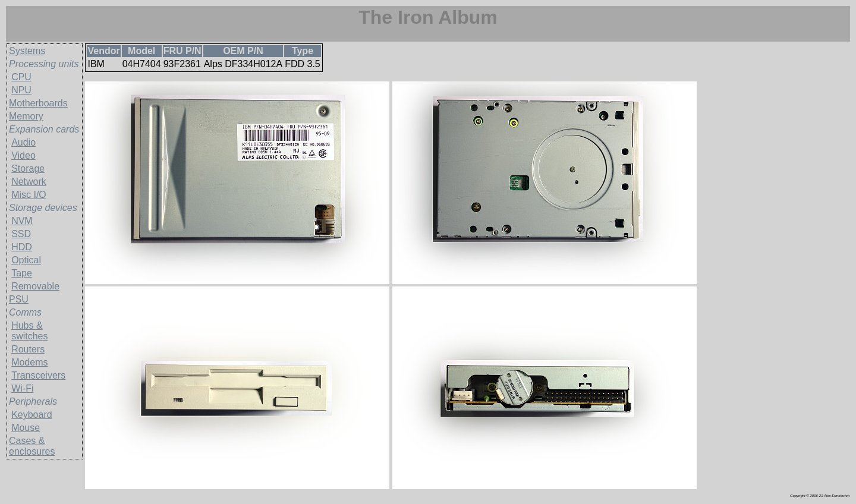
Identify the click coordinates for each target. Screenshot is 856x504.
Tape (22, 273)
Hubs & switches (29, 331)
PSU (19, 299)
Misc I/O (29, 195)
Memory (26, 116)
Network (29, 182)
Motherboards (38, 103)
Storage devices (43, 208)
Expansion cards (44, 129)
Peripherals (33, 401)
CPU (21, 77)
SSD (21, 234)
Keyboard (32, 415)
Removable (35, 286)
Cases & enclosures (32, 446)
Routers (28, 349)
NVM (22, 221)
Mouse (26, 428)
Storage (28, 168)
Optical (26, 260)
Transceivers (38, 375)
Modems (29, 362)
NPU (21, 90)
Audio (23, 142)
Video (23, 155)
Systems (27, 51)
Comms (25, 312)
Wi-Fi (22, 388)
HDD (22, 247)
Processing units (44, 64)
